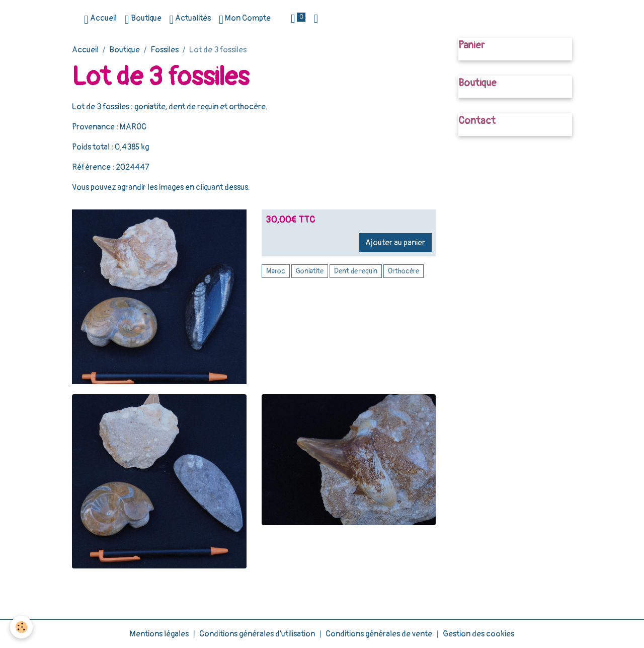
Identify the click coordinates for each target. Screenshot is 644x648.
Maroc (276, 271)
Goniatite (310, 271)
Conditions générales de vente (379, 634)
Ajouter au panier (395, 243)
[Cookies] (21, 627)
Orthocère (404, 271)
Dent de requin (356, 271)
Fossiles (165, 50)
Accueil (100, 19)
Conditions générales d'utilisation (257, 634)
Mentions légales (159, 634)
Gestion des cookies (478, 634)
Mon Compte (245, 19)
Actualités (190, 19)
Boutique (143, 19)
